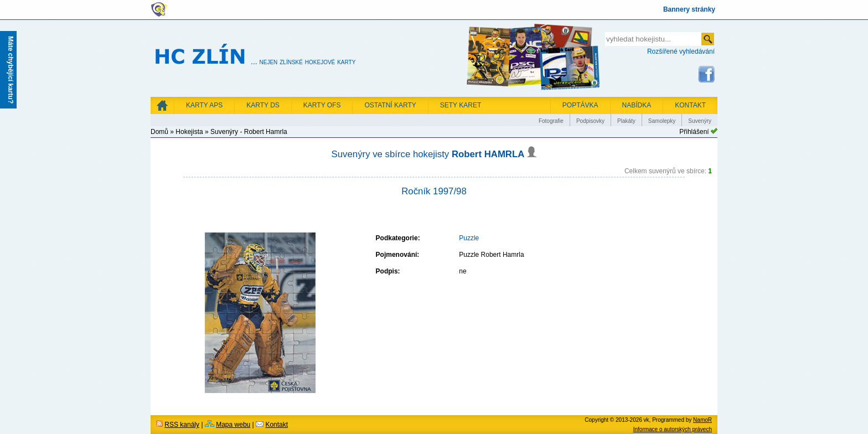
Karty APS (204, 105)
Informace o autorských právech (673, 429)
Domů (159, 132)
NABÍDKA (637, 105)
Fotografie (551, 121)
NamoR (702, 420)
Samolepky (662, 121)
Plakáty (626, 121)
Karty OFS (322, 105)
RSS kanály (182, 425)
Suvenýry (700, 121)
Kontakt (277, 425)
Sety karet (461, 105)
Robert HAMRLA (494, 154)
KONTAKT (690, 105)
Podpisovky (590, 121)
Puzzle (469, 238)
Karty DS (263, 105)
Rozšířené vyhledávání (681, 51)
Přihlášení (694, 132)
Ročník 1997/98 (434, 191)
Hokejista (189, 132)
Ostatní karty (390, 105)
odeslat (708, 39)
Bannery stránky (689, 9)
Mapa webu (233, 425)
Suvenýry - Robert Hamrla (249, 132)
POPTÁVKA (580, 105)
